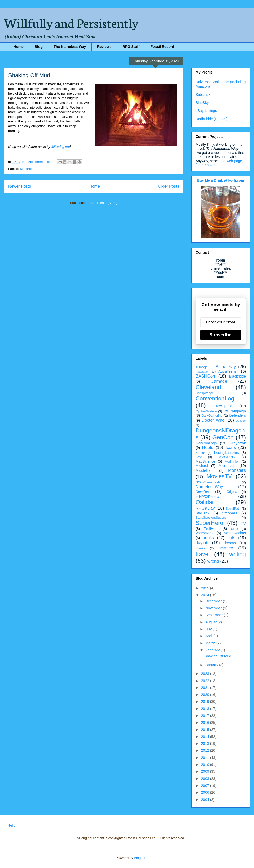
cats (231, 538)
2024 (206, 595)
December (214, 601)
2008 (206, 779)
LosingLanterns (227, 453)
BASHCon (205, 376)
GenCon (223, 437)
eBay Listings (206, 111)
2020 (206, 695)
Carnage (219, 381)
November (214, 608)
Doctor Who (213, 420)
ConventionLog (215, 398)
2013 (206, 744)
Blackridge (237, 376)
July (209, 629)
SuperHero (209, 523)
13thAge (202, 367)
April (209, 636)
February (213, 650)
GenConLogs (206, 443)
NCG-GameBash (208, 482)
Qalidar (205, 502)
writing (237, 554)
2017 (206, 716)
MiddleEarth (205, 470)
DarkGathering (212, 416)
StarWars (230, 513)
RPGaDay (205, 508)
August (211, 622)
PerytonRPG (208, 496)
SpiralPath (233, 509)
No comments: (40, 162)
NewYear (203, 491)
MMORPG (227, 457)
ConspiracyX (205, 393)
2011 (206, 758)
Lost (199, 457)
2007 (206, 786)
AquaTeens (227, 371)
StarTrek (202, 513)
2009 (206, 771)
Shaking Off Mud (29, 75)
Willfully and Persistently (71, 22)
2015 (206, 730)
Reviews (104, 47)
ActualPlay (226, 367)
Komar (200, 453)
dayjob (202, 543)
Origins (232, 492)
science (226, 548)
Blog (39, 47)
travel (203, 554)
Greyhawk (238, 443)
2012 (206, 750)
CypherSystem (206, 411)
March (211, 643)
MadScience (205, 461)
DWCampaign (235, 411)
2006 (206, 792)
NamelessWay (209, 487)
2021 (206, 688)
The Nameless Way (70, 47)
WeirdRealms (235, 533)
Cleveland (208, 387)
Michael (202, 466)
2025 (206, 588)
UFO (234, 529)
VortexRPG (204, 533)
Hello (12, 825)
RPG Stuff (131, 47)
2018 (206, 709)
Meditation (28, 169)
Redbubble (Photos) (212, 119)
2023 (206, 674)
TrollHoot (211, 529)
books (208, 538)
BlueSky (202, 103)
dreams (230, 543)
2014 (206, 737)
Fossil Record (163, 47)
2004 (206, 800)
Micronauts (227, 466)
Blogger (140, 858)
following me (61, 147)
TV (243, 524)
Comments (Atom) (104, 203)
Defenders (237, 415)
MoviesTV (219, 476)
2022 (206, 681)
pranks (200, 548)
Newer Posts (19, 186)
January (212, 665)
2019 (206, 702)
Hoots (208, 448)
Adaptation (202, 372)
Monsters (237, 470)
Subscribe (221, 335)
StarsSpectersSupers (211, 518)
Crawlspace (223, 406)
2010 (206, 765)
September (214, 615)
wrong (213, 561)
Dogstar (241, 421)
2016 (206, 723)
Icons (231, 448)
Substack (203, 95)
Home (19, 47)
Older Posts (169, 186)
